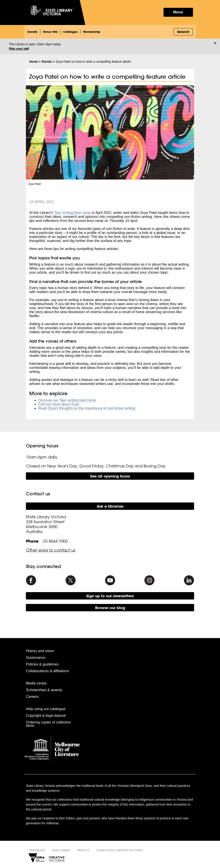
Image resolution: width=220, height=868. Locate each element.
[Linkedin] (189, 580)
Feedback (37, 850)
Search (183, 32)
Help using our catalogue (46, 709)
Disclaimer (61, 850)
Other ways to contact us (51, 550)
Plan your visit (19, 49)
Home (34, 62)
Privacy (83, 850)
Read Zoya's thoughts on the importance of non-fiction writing (87, 408)
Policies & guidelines (42, 664)
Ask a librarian (110, 506)
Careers (32, 697)
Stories (47, 62)
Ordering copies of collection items (48, 724)
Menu (178, 12)
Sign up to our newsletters (110, 596)
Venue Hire (50, 32)
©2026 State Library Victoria (120, 850)
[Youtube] (110, 580)
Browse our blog (110, 608)
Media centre (36, 683)
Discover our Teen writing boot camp (67, 400)
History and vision (40, 651)
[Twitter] (71, 580)
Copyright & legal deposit (46, 716)
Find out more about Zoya (59, 404)
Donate (32, 32)
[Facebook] (31, 580)
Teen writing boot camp (72, 213)
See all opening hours (110, 476)
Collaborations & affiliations (47, 671)
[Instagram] (149, 580)
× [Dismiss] (215, 43)
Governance (36, 658)
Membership (92, 32)
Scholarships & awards (44, 690)
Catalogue (70, 32)
